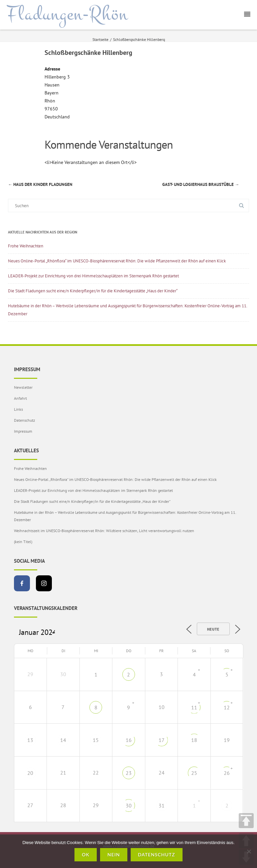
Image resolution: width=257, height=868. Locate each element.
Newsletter (23, 387)
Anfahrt (20, 398)
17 (162, 740)
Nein (114, 855)
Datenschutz (24, 420)
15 (96, 740)
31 (162, 805)
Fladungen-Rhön (67, 14)
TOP (246, 821)
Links (18, 409)
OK (86, 855)
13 (30, 740)
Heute (213, 629)
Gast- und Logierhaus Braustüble (201, 184)
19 (227, 740)
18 (194, 740)
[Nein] (249, 851)
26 (227, 773)
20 (30, 773)
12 (227, 707)
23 (129, 773)
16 (129, 740)
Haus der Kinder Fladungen (40, 184)
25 (194, 773)
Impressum (23, 431)
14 (63, 740)
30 (129, 805)
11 (194, 707)
